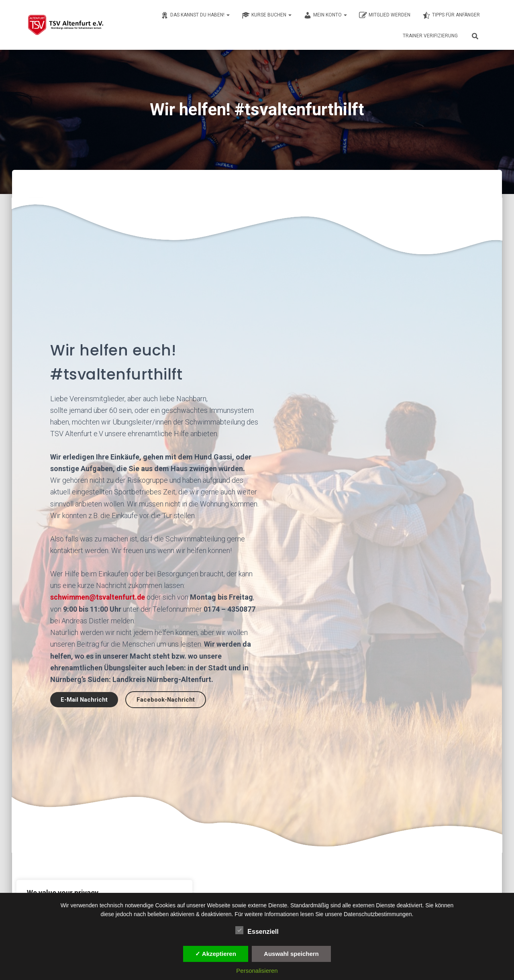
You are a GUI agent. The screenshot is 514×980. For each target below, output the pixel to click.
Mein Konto (325, 15)
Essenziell (257, 931)
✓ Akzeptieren (216, 954)
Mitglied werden (385, 15)
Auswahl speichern (291, 954)
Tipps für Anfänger (451, 15)
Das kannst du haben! (195, 15)
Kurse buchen (267, 15)
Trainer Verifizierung (430, 36)
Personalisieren (257, 971)
